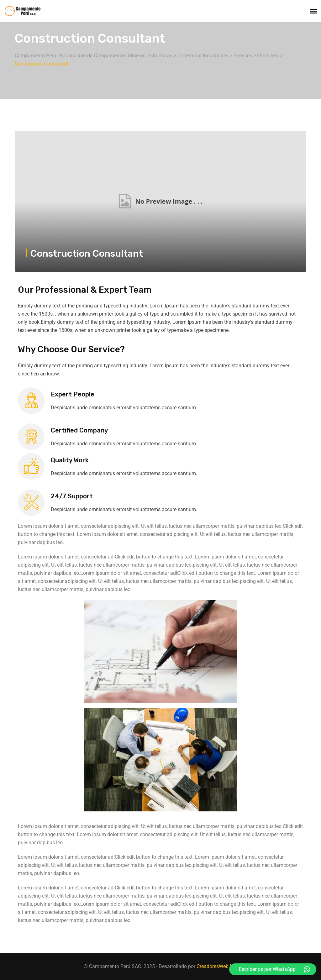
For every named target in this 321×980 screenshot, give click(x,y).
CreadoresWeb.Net (217, 966)
